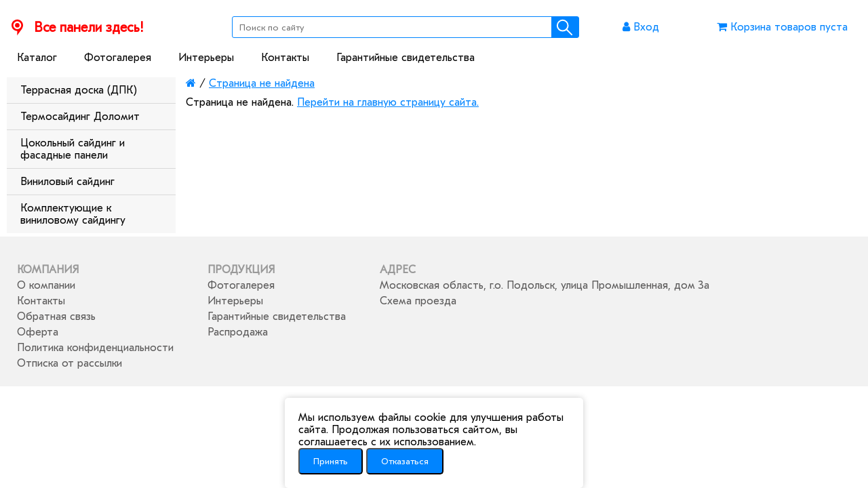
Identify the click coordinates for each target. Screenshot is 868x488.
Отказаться (405, 461)
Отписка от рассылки (70, 363)
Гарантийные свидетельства (406, 58)
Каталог (37, 58)
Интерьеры (206, 58)
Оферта (38, 332)
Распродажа (238, 332)
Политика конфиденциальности (95, 348)
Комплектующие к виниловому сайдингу (73, 214)
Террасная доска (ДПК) (79, 90)
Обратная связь (56, 317)
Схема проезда (418, 301)
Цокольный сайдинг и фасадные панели (73, 149)
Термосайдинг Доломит (80, 117)
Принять (331, 461)
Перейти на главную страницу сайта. (388, 102)
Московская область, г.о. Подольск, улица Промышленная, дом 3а (545, 285)
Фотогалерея (118, 58)
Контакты (285, 58)
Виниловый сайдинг (67, 182)
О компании (46, 285)
